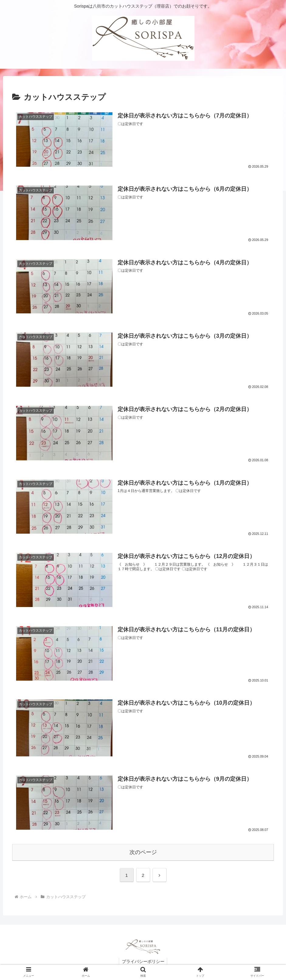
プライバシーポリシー (143, 961)
